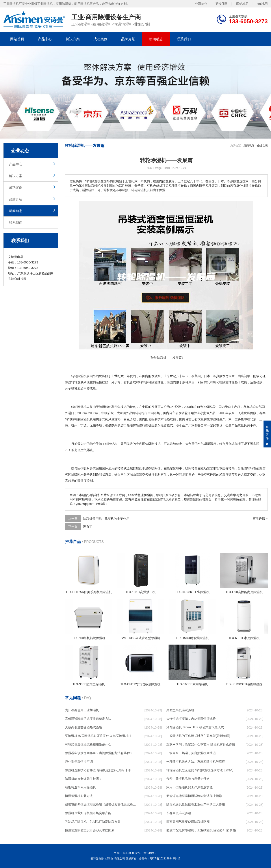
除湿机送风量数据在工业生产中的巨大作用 (196, 804)
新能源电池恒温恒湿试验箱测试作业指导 (194, 796)
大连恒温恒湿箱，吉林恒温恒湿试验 (191, 719)
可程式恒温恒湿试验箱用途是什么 (88, 744)
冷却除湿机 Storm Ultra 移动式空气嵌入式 (195, 727)
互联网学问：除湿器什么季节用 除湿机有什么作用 (201, 744)
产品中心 (45, 39)
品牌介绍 (128, 39)
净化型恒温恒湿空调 (79, 762)
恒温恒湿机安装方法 (79, 796)
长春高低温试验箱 (179, 813)
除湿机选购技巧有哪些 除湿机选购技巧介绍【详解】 (100, 770)
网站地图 (242, 4)
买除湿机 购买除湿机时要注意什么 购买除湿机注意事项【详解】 (100, 736)
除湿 (68, 382)
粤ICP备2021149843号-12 (165, 859)
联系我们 (184, 39)
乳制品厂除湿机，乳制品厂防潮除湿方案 (93, 822)
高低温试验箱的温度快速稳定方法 (88, 719)
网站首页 (17, 39)
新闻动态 (156, 39)
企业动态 (262, 146)
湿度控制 (87, 481)
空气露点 (87, 450)
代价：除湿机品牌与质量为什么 (188, 779)
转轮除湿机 (79, 407)
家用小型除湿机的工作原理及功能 (189, 787)
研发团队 (222, 4)
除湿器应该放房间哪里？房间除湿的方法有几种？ (99, 753)
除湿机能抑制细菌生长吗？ (84, 779)
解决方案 (73, 39)
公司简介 (201, 4)
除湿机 (82, 376)
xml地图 (262, 4)
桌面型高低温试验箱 (180, 710)
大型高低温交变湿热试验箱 (84, 727)
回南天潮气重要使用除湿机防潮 (188, 822)
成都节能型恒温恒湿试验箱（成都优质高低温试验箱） (100, 804)
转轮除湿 (210, 419)
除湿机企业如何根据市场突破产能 (88, 813)
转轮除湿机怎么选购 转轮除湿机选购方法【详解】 (201, 770)
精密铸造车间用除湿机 (80, 787)
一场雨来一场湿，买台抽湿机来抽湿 (191, 753)
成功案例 (100, 39)
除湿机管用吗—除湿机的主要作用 (106, 519)
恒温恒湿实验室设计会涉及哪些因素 (90, 830)
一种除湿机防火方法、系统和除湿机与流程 (196, 762)
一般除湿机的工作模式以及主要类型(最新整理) (198, 736)
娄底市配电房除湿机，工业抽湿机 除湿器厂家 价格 (201, 830)
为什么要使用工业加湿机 (82, 710)
